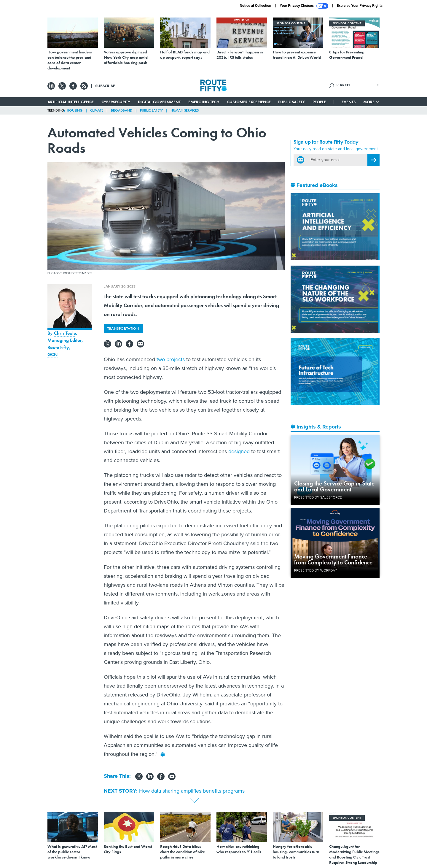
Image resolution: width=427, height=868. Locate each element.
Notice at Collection (255, 6)
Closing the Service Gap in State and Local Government (334, 486)
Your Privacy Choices (304, 6)
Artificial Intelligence (71, 102)
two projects (171, 359)
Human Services (185, 110)
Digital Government (159, 102)
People (319, 102)
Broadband (122, 110)
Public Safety (291, 102)
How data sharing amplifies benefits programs (192, 791)
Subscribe (105, 86)
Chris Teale (65, 333)
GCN (52, 354)
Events (349, 102)
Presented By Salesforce (318, 497)
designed (239, 451)
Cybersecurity (116, 102)
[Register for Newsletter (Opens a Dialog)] (373, 160)
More (371, 102)
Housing (75, 110)
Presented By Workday (316, 570)
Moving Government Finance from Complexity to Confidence (333, 559)
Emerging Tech (204, 102)
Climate (97, 110)
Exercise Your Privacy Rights (360, 6)
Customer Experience (249, 102)
